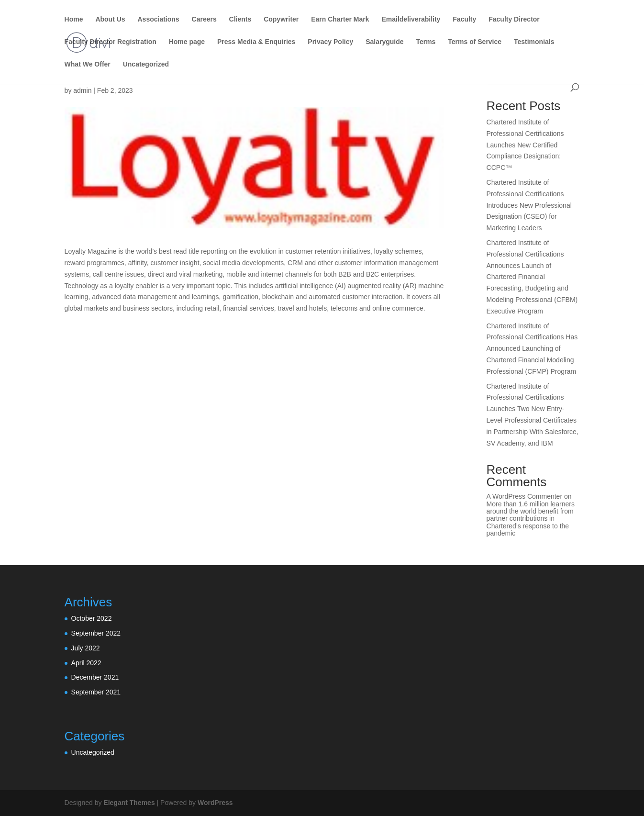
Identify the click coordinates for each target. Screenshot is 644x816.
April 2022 (86, 663)
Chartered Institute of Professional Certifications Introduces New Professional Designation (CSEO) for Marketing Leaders (529, 205)
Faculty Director (514, 19)
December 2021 (95, 677)
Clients (240, 19)
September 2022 (96, 633)
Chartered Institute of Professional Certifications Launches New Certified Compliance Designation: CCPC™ (525, 145)
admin (82, 90)
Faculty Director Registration (111, 42)
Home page (187, 42)
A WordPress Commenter (524, 496)
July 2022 (86, 648)
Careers (204, 19)
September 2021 (96, 692)
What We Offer (88, 64)
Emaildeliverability (411, 19)
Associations (159, 19)
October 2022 (92, 618)
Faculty (464, 19)
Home (74, 19)
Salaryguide (384, 42)
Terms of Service (475, 42)
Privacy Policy (330, 42)
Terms (426, 42)
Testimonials (534, 42)
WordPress (215, 803)
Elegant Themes (129, 803)
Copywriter (281, 19)
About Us (110, 19)
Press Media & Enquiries (256, 42)
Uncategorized (146, 64)
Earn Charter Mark (340, 19)
